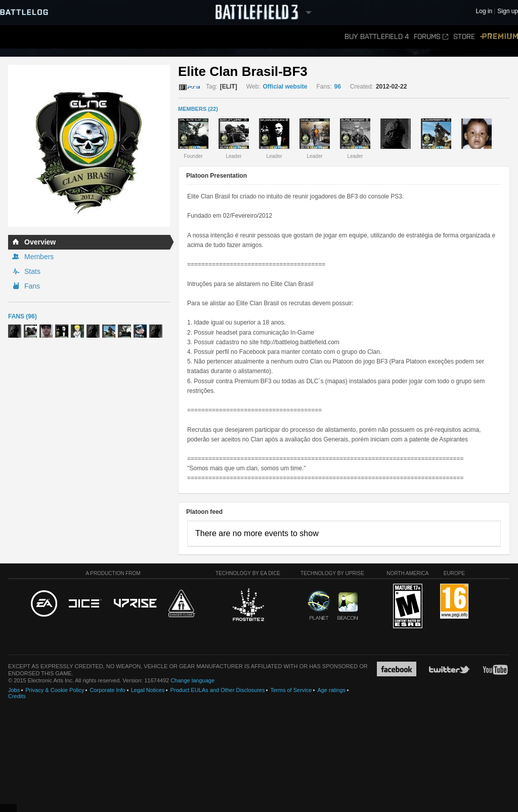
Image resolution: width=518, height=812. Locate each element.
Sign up (508, 11)
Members (39, 257)
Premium (499, 37)
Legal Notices (148, 690)
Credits (17, 696)
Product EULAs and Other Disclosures (217, 690)
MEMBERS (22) (198, 109)
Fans (32, 286)
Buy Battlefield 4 (377, 37)
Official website (285, 87)
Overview (40, 242)
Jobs (14, 690)
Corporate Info (107, 690)
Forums (431, 37)
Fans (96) (23, 316)
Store (464, 37)
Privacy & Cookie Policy (55, 690)
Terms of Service (291, 690)
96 (338, 87)
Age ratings (331, 690)
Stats (32, 271)
